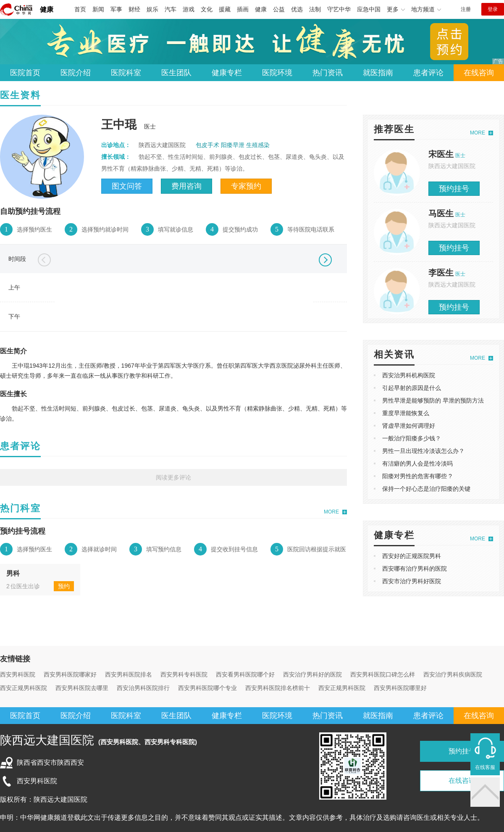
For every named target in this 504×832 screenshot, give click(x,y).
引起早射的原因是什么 (412, 388)
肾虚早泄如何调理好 (409, 426)
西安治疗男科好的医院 (312, 674)
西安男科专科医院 (184, 674)
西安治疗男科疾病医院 (453, 674)
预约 (64, 586)
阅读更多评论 (173, 477)
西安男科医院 (18, 674)
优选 (297, 9)
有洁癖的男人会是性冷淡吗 (417, 463)
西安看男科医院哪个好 (245, 674)
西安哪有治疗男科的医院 (415, 569)
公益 (279, 9)
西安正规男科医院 (24, 688)
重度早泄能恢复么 (406, 413)
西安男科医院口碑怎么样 (383, 674)
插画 (243, 9)
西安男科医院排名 (129, 674)
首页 (80, 9)
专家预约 (246, 186)
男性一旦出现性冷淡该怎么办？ (423, 451)
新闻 (98, 9)
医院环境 (277, 73)
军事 (116, 9)
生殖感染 (258, 145)
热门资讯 (328, 73)
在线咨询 (479, 73)
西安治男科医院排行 (143, 688)
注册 (466, 9)
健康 (47, 9)
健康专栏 (227, 73)
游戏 (189, 9)
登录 (493, 9)
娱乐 (152, 9)
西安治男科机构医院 (409, 375)
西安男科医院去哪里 (82, 688)
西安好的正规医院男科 (412, 556)
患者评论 (428, 73)
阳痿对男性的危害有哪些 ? (417, 476)
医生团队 (176, 73)
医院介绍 (76, 73)
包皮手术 (207, 145)
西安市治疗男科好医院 (412, 581)
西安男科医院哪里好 (400, 688)
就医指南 (378, 73)
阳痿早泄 (233, 145)
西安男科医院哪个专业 (207, 688)
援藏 (225, 9)
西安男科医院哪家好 (70, 674)
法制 (315, 9)
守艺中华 (339, 9)
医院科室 (126, 73)
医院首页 (25, 73)
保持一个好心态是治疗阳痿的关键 (426, 489)
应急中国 (369, 9)
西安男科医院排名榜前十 (278, 688)
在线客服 (485, 767)
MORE (331, 512)
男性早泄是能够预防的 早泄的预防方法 (433, 400)
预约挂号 (454, 189)
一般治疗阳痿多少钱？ (412, 438)
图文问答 (127, 186)
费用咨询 (186, 186)
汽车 (171, 9)
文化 (207, 9)
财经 (134, 9)
